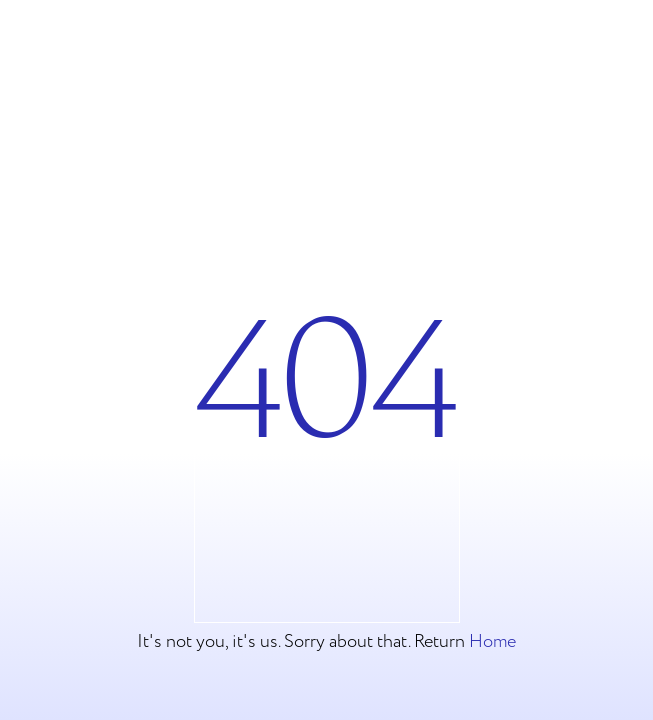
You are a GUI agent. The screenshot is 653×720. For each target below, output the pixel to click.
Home (492, 642)
